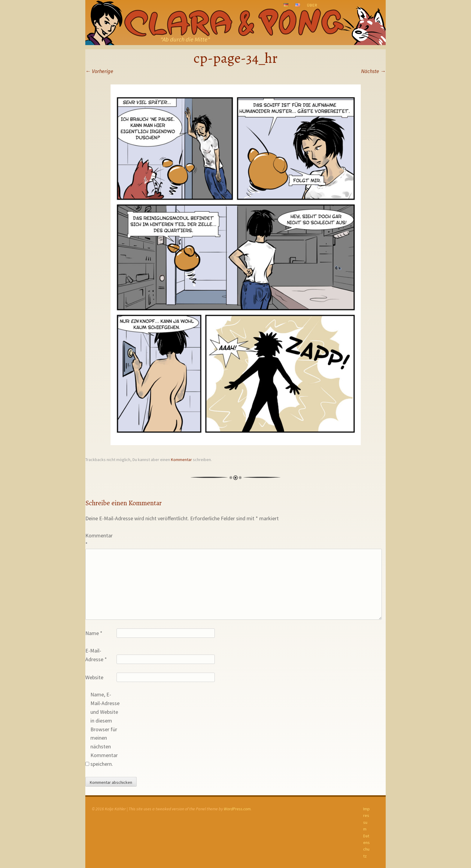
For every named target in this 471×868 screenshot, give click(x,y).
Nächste (373, 71)
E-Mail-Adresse (96, 655)
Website (94, 677)
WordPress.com (237, 809)
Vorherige (99, 71)
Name (94, 633)
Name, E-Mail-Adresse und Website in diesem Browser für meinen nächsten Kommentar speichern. (105, 729)
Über (312, 5)
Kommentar (181, 460)
